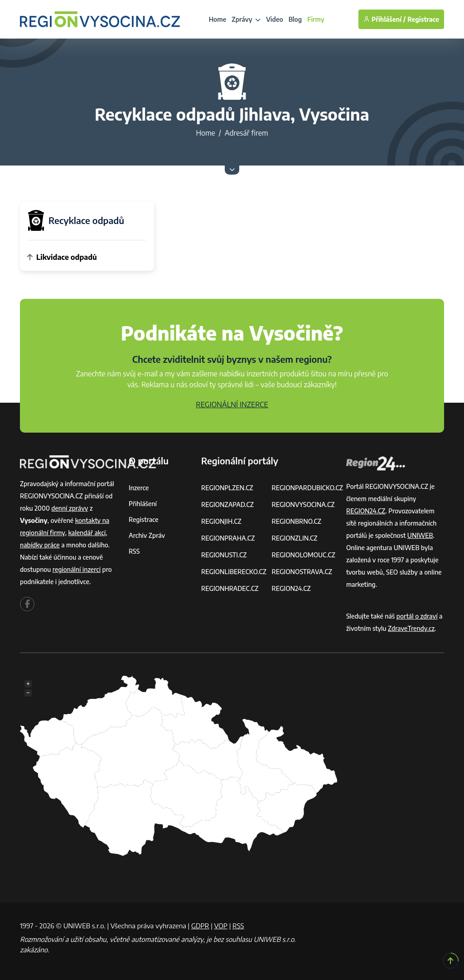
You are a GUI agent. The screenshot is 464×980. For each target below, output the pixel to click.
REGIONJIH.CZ (221, 521)
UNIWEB (420, 535)
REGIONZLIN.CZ (294, 538)
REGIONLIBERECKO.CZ (234, 572)
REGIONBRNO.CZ (296, 521)
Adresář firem (246, 133)
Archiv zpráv (147, 535)
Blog (295, 19)
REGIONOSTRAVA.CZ (302, 572)
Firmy (316, 19)
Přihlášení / (384, 19)
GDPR (200, 926)
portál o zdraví (417, 616)
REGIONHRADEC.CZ (230, 588)
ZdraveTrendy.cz (411, 628)
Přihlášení (143, 504)
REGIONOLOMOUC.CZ (303, 555)
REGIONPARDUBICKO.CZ (307, 488)
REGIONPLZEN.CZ (227, 488)
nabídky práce (40, 545)
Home (218, 19)
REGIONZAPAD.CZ (227, 505)
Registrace (423, 19)
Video (275, 19)
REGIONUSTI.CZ (224, 555)
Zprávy (246, 19)
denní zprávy (70, 508)
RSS (134, 551)
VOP (221, 926)
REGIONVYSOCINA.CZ (303, 505)
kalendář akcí (87, 533)
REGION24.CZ (291, 588)
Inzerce (139, 488)
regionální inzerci (77, 569)
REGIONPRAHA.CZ (228, 538)
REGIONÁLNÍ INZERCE (232, 405)
